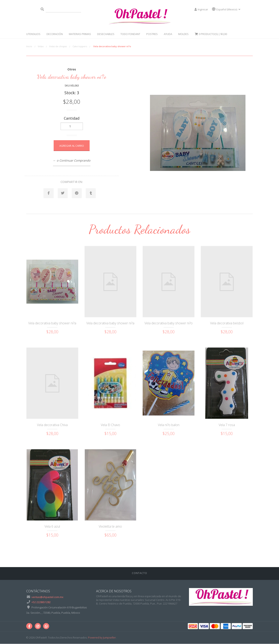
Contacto (139, 573)
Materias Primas (80, 34)
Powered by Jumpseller (102, 638)
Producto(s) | (211, 34)
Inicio (29, 46)
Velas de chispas (58, 46)
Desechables (106, 34)
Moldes (183, 34)
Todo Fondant (130, 34)
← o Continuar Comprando (72, 160)
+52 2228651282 (41, 602)
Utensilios (33, 34)
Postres (152, 34)
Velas (41, 46)
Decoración (55, 34)
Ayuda (168, 34)
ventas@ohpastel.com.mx (47, 597)
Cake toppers (80, 46)
